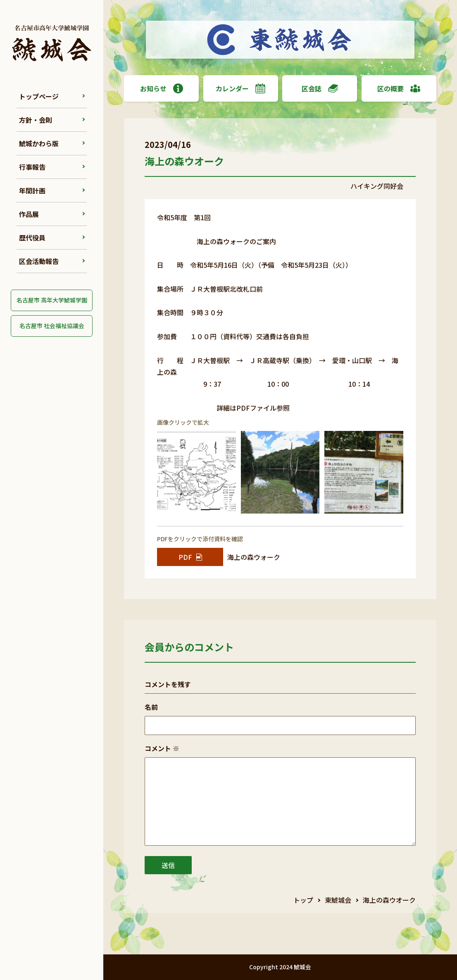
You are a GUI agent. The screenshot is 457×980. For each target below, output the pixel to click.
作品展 (29, 214)
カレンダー (240, 88)
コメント (162, 748)
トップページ (39, 96)
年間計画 (32, 190)
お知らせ (162, 88)
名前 (151, 707)
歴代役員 (32, 238)
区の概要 (399, 88)
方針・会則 (36, 120)
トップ (303, 900)
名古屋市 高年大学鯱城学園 (52, 300)
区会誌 (320, 88)
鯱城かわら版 (39, 143)
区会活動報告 (39, 261)
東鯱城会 (338, 900)
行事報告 (32, 167)
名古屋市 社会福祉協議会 (52, 326)
